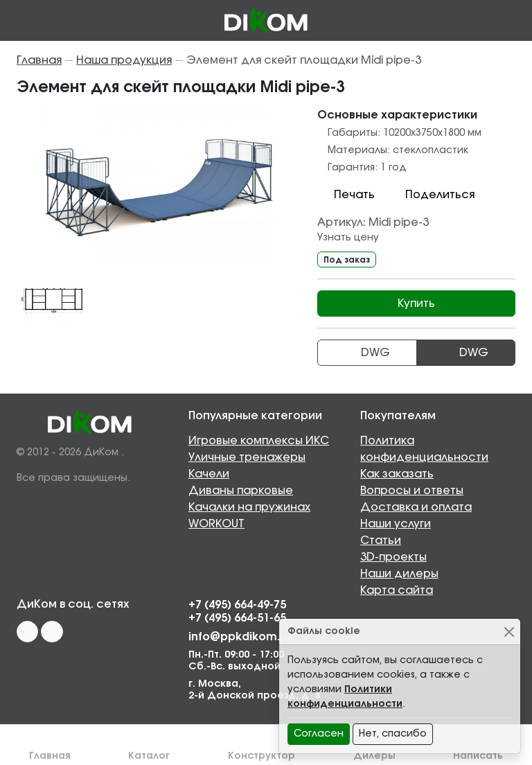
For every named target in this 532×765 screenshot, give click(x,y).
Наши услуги (396, 524)
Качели (209, 474)
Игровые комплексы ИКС (259, 441)
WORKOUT (216, 524)
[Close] (509, 632)
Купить (416, 304)
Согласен (319, 734)
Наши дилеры (399, 574)
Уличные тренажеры (247, 457)
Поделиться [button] (432, 195)
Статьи (381, 540)
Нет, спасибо (393, 734)
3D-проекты (393, 557)
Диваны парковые (241, 491)
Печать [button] (346, 195)
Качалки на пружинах (249, 507)
